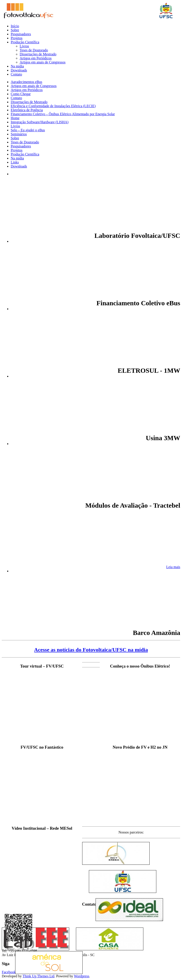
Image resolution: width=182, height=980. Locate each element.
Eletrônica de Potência (27, 110)
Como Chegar (21, 94)
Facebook (9, 972)
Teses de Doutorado (34, 50)
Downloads (19, 70)
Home (15, 118)
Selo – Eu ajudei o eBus (28, 130)
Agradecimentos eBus (26, 82)
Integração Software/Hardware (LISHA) (40, 122)
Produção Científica (25, 42)
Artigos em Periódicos (36, 58)
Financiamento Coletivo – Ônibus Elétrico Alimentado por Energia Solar (63, 114)
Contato (16, 74)
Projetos (17, 38)
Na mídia (17, 66)
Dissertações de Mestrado (38, 54)
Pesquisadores (21, 34)
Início (15, 26)
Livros (24, 46)
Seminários (19, 134)
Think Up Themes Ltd (38, 976)
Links (15, 162)
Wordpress (82, 976)
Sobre (15, 30)
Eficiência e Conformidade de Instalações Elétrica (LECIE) (53, 106)
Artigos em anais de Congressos (43, 62)
